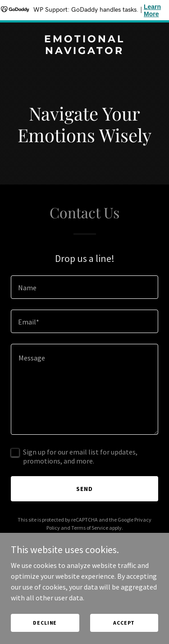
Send (84, 489)
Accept (124, 623)
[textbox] (84, 287)
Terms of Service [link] (90, 528)
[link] (84, 51)
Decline (45, 623)
